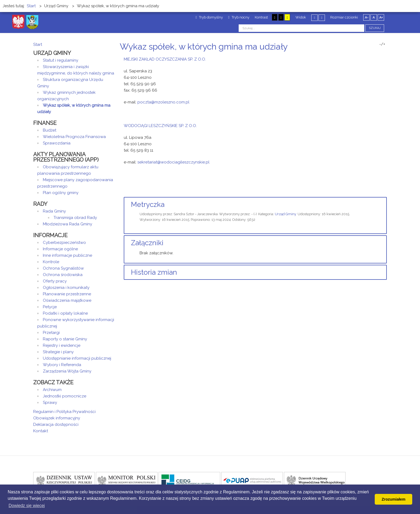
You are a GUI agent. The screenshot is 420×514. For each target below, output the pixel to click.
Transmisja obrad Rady (75, 218)
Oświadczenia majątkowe (67, 300)
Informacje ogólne (60, 249)
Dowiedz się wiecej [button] (27, 506)
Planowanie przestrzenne (67, 294)
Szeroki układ (322, 18)
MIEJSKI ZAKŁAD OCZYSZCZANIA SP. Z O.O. (165, 59)
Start (38, 44)
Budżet (50, 130)
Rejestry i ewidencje (62, 345)
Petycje (50, 307)
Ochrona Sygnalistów (63, 268)
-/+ (382, 44)
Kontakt (41, 431)
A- (367, 17)
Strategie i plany (58, 352)
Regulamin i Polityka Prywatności (64, 412)
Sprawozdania (57, 143)
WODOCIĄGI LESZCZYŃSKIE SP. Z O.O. (160, 126)
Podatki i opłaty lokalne (65, 313)
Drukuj (379, 57)
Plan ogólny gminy (61, 193)
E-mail (385, 57)
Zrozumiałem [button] (394, 499)
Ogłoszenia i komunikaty (66, 288)
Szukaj (375, 28)
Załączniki (147, 243)
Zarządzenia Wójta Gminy (67, 371)
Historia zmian (154, 272)
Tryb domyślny (209, 17)
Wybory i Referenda (62, 365)
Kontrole (51, 262)
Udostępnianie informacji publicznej (77, 358)
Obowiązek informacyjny (57, 418)
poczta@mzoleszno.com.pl (163, 102)
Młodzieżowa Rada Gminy (67, 224)
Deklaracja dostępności (56, 424)
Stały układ (314, 18)
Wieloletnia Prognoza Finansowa (74, 137)
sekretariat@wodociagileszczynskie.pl (173, 162)
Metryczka (148, 204)
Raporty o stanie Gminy (65, 339)
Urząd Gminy (286, 214)
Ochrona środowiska (63, 275)
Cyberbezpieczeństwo (64, 243)
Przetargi (51, 333)
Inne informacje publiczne (67, 255)
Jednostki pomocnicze (65, 396)
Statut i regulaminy (61, 60)
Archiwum (52, 390)
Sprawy (50, 403)
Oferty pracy (55, 281)
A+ (381, 17)
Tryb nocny (239, 17)
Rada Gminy (54, 211)
